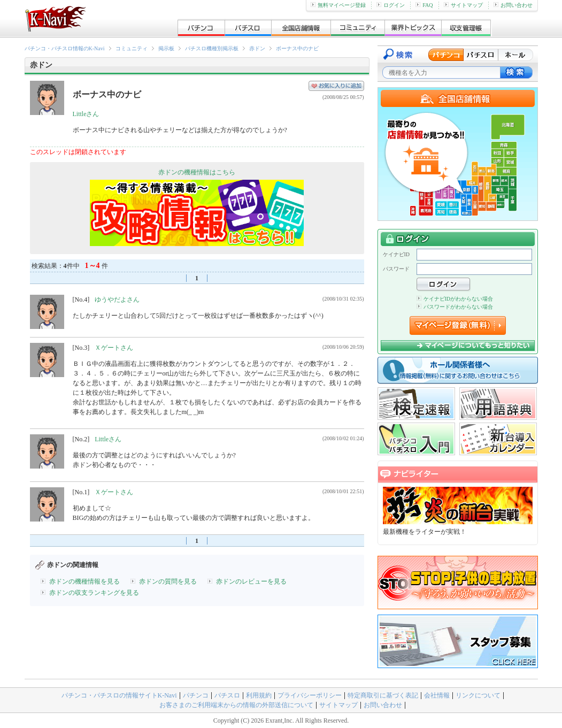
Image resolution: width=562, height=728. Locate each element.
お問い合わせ (513, 5)
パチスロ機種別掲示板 (212, 48)
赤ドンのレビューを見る (251, 581)
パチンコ (196, 695)
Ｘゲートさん (114, 348)
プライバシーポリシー (310, 695)
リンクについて (478, 695)
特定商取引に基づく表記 (383, 695)
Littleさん (86, 114)
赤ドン (257, 48)
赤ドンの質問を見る (168, 581)
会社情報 (437, 695)
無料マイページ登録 (338, 5)
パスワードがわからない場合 (455, 307)
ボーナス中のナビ (297, 48)
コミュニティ (132, 48)
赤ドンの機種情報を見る (84, 581)
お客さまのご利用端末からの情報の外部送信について (236, 705)
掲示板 (166, 48)
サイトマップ (463, 5)
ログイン (391, 5)
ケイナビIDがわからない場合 (455, 299)
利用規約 (259, 695)
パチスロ (227, 695)
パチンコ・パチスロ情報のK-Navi (65, 48)
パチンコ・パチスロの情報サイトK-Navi (119, 695)
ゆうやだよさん (117, 300)
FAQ (424, 5)
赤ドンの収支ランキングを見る (94, 593)
